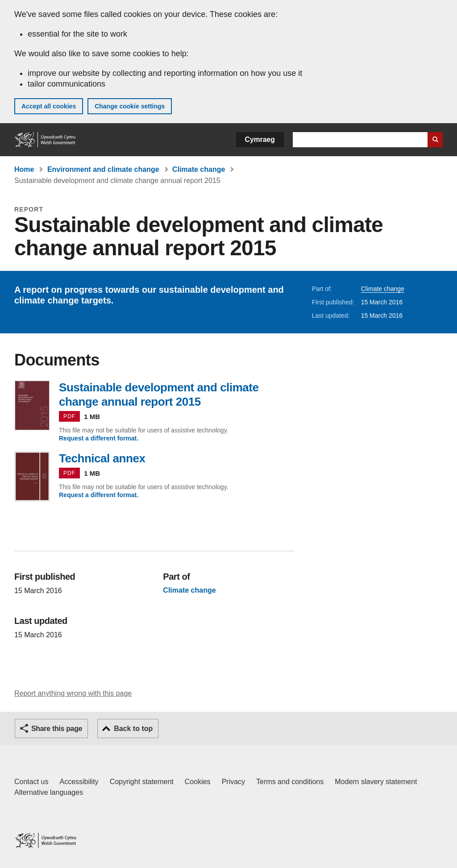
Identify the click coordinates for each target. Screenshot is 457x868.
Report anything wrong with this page (73, 693)
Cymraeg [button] (260, 139)
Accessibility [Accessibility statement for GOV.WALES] (79, 782)
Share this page (57, 729)
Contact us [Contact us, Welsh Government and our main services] (31, 782)
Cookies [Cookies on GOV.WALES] (198, 782)
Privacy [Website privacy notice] (233, 782)
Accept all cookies (49, 106)
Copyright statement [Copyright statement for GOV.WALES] (142, 782)
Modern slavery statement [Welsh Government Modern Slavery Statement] (376, 782)
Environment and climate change (103, 169)
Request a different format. (99, 438)
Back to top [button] (133, 729)
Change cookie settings (130, 106)
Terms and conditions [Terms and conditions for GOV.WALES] (290, 782)
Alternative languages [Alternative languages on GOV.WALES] (49, 792)
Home (24, 169)
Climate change (199, 169)
